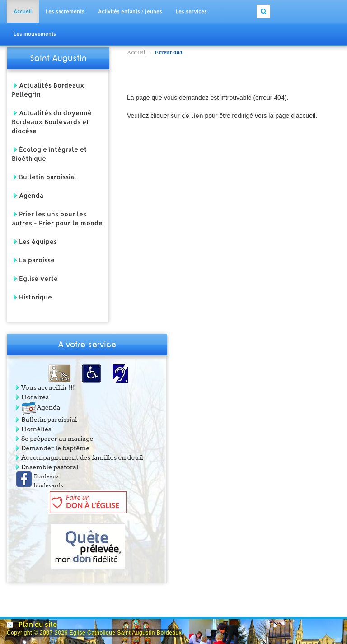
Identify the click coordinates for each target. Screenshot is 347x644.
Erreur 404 (155, 53)
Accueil (136, 52)
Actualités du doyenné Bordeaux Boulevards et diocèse (52, 122)
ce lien (192, 115)
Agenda (31, 195)
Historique (35, 297)
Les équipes (38, 241)
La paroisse (37, 260)
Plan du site (38, 624)
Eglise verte (38, 278)
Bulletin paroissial (48, 177)
